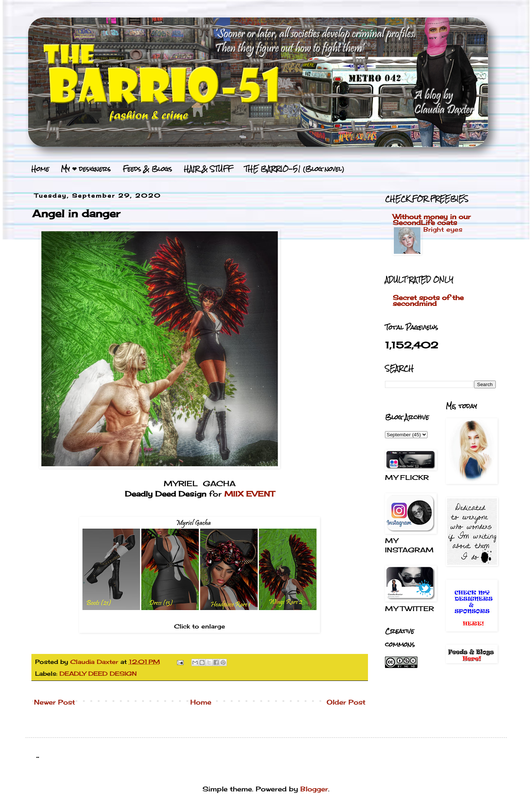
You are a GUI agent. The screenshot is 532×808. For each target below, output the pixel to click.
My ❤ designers (86, 169)
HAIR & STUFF (208, 169)
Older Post (346, 702)
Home (40, 169)
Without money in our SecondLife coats (432, 219)
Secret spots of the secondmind (428, 300)
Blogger (314, 789)
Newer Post (54, 702)
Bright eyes (443, 229)
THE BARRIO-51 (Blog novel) (294, 169)
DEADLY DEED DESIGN (98, 674)
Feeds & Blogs (147, 169)
